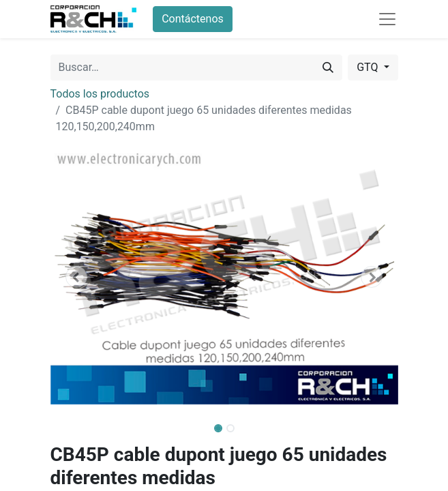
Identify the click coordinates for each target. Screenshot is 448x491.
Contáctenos (193, 19)
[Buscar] (328, 68)
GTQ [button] (369, 67)
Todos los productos (100, 94)
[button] (77, 277)
